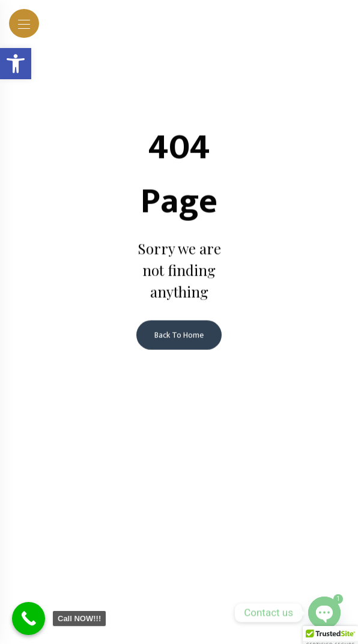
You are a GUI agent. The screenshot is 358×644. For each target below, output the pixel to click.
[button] (16, 64)
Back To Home (179, 336)
